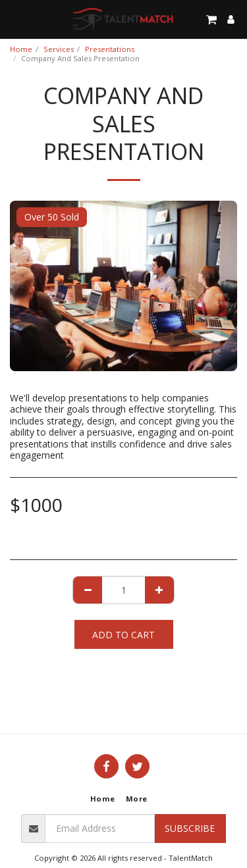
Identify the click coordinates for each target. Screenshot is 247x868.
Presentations (110, 49)
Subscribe (190, 828)
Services (59, 49)
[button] (14, 19)
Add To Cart (123, 635)
